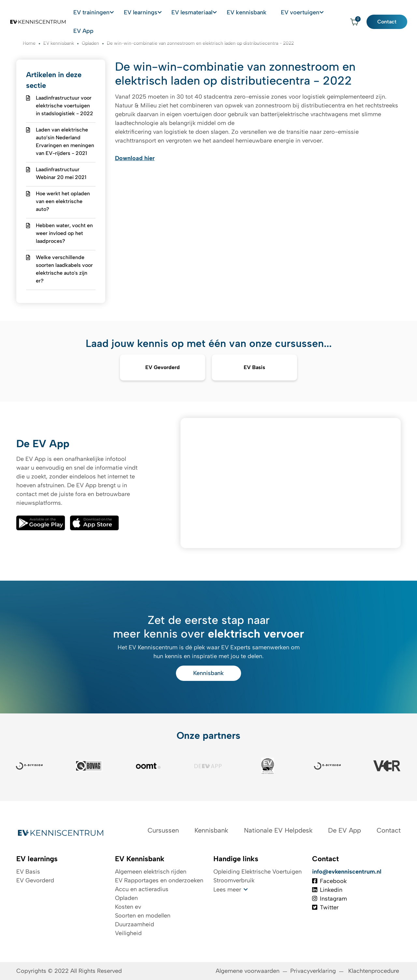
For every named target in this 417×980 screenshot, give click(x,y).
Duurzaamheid (135, 924)
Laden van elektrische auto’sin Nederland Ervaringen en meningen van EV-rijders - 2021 (65, 141)
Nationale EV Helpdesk (278, 830)
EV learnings (165, 12)
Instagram (330, 899)
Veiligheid (128, 933)
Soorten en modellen (143, 916)
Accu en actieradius (142, 889)
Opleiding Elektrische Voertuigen (258, 872)
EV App (335, 12)
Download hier (135, 158)
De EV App (345, 830)
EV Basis (28, 872)
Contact (392, 12)
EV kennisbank (257, 12)
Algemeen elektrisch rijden (151, 872)
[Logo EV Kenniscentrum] (33, 12)
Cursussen (163, 830)
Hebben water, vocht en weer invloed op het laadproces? (64, 233)
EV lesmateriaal (210, 12)
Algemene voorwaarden (248, 971)
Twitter (325, 907)
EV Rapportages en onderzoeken (159, 880)
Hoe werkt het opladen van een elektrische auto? (63, 201)
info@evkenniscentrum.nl (347, 872)
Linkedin (327, 890)
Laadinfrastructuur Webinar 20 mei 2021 (61, 173)
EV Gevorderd (35, 880)
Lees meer (227, 890)
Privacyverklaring (313, 971)
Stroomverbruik (234, 880)
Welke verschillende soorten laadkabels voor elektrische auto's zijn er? (64, 269)
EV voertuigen (297, 12)
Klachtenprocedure (374, 971)
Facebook (329, 881)
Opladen (126, 898)
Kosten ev (128, 907)
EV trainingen (122, 12)
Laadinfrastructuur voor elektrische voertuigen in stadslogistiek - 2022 (65, 106)
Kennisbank (208, 673)
